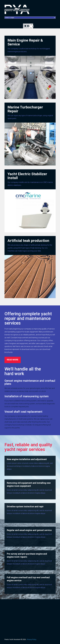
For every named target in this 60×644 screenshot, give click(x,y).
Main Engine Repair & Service (25, 42)
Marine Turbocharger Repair (25, 109)
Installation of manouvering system (27, 396)
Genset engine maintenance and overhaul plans (30, 382)
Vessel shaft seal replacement (23, 412)
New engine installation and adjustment (27, 459)
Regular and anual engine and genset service (29, 530)
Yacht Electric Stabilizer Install (27, 176)
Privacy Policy (32, 639)
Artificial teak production (28, 241)
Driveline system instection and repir (25, 507)
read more (13, 360)
